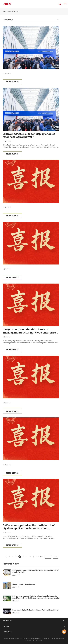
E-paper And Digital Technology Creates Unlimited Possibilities (35, 610)
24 (30, 557)
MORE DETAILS (12, 82)
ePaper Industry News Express (24, 584)
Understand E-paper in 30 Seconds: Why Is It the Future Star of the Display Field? (35, 571)
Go (55, 557)
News (9, 12)
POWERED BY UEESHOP (34, 640)
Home (4, 12)
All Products (8, 621)
